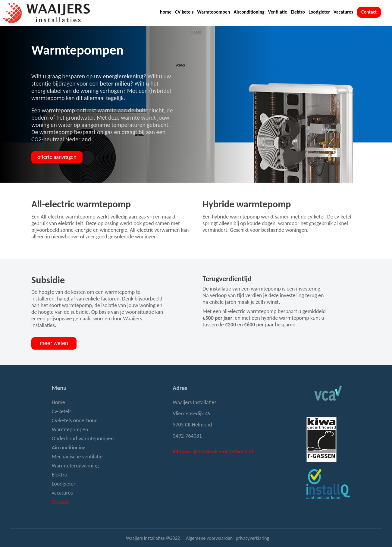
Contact (369, 12)
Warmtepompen (213, 12)
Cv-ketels (62, 411)
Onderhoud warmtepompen (83, 439)
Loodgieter (319, 12)
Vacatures (343, 12)
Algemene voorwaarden (209, 538)
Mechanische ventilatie (77, 457)
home (166, 12)
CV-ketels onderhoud (75, 420)
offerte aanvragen (57, 157)
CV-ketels (184, 12)
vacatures (62, 493)
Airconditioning (249, 12)
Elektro (298, 12)
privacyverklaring (252, 538)
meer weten (54, 343)
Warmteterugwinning (75, 466)
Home (58, 402)
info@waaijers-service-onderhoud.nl (213, 451)
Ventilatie (278, 12)
